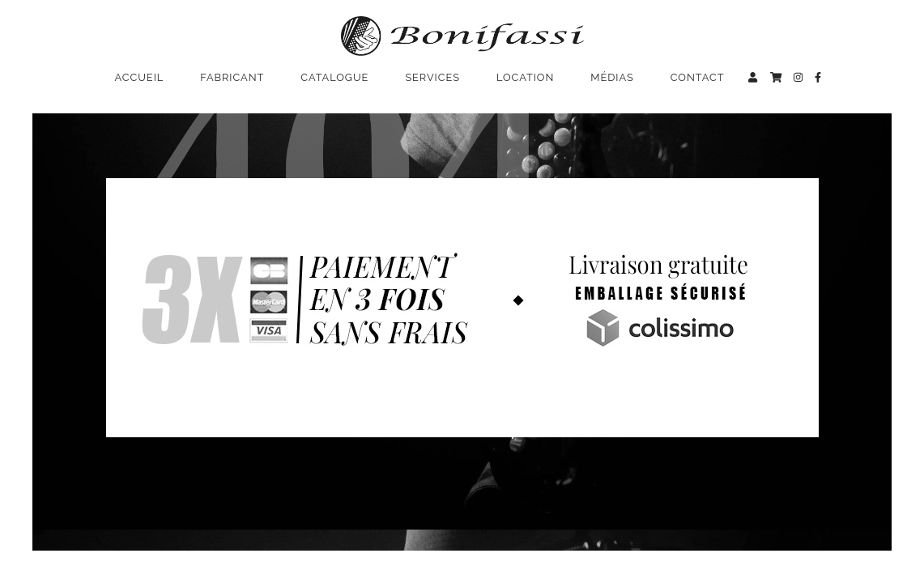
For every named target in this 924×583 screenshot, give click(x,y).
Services (432, 77)
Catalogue (334, 77)
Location (525, 77)
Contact (698, 77)
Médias (612, 77)
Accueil (140, 77)
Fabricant (232, 77)
